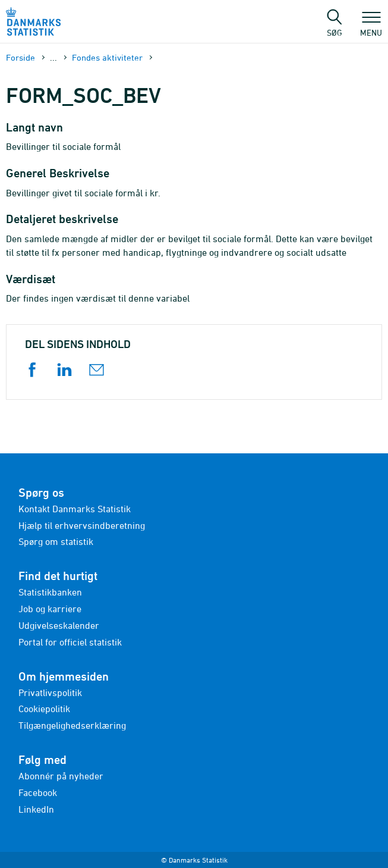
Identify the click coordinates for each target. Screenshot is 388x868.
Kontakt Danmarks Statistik (75, 509)
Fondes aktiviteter (107, 57)
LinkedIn (36, 809)
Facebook (38, 792)
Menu (371, 27)
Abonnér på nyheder (61, 776)
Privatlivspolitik (50, 692)
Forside (20, 57)
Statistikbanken (50, 592)
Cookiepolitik (44, 709)
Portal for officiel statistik (70, 642)
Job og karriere (50, 609)
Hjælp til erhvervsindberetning (82, 525)
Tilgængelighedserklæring (72, 725)
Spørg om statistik (56, 541)
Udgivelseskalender (59, 625)
